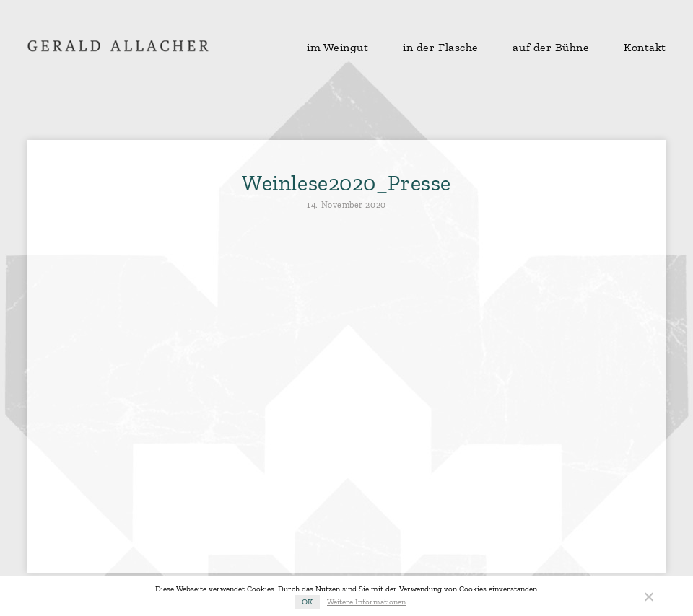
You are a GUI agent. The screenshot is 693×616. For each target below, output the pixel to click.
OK (307, 602)
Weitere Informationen (366, 602)
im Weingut (338, 48)
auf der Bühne (551, 48)
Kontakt (645, 48)
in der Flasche (441, 48)
